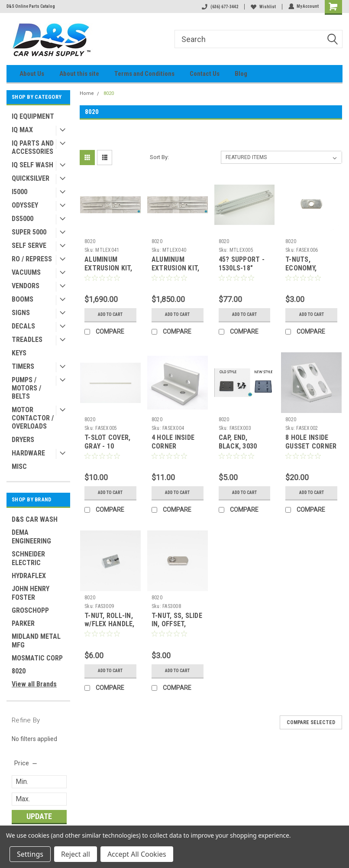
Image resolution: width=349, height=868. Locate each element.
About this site (79, 74)
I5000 (19, 192)
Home (87, 93)
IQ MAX (22, 130)
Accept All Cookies (137, 854)
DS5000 (23, 219)
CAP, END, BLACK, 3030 (238, 442)
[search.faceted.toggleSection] (26, 763)
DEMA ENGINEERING (31, 537)
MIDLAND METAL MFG (36, 641)
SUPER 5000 (29, 232)
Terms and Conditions (144, 74)
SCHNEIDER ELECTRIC (28, 558)
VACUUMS (26, 272)
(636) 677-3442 (220, 7)
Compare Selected (311, 722)
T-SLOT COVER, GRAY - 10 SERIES (107, 446)
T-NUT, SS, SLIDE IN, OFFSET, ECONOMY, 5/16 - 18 (177, 628)
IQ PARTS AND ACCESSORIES (33, 147)
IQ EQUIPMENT (33, 116)
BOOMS (23, 299)
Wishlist (263, 7)
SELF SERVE (29, 245)
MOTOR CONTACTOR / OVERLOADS (33, 418)
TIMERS (23, 366)
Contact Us (205, 74)
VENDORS (26, 286)
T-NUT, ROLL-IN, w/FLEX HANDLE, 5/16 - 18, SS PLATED (110, 628)
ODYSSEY (25, 205)
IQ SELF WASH (32, 165)
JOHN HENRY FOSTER (31, 593)
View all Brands (34, 684)
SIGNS (21, 313)
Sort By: (159, 157)
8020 (19, 671)
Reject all (76, 854)
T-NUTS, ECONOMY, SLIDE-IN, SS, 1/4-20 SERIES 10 (311, 272)
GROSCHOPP (30, 610)
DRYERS (23, 440)
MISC (19, 467)
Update (39, 816)
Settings (30, 854)
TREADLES (27, 340)
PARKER (23, 623)
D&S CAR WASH (35, 519)
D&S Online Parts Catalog (31, 6)
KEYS (19, 353)
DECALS (23, 326)
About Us (32, 74)
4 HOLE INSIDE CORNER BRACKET (173, 446)
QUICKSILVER (31, 178)
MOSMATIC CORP (37, 658)
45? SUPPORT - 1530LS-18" (242, 264)
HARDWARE (28, 453)
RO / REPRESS (32, 259)
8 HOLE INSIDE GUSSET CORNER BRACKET (311, 446)
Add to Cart (110, 314)
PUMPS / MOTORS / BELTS (26, 388)
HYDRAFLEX (29, 576)
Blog (241, 74)
